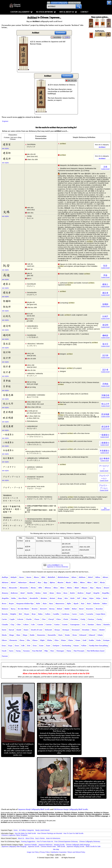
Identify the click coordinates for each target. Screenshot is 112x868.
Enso (4, 646)
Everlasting (66, 646)
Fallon (84, 646)
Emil (85, 640)
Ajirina (52, 582)
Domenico (41, 635)
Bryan (27, 614)
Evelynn (56, 646)
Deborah (48, 630)
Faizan (76, 646)
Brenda (5, 614)
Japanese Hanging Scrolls (75, 846)
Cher (44, 619)
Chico (59, 619)
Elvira (71, 640)
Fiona (69, 651)
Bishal (60, 609)
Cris (84, 624)
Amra (59, 593)
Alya (92, 588)
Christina (74, 619)
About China (30, 838)
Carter (4, 619)
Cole (33, 624)
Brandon (99, 609)
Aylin (69, 603)
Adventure (22, 582)
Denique (66, 630)
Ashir (38, 603)
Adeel (90, 577)
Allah (77, 588)
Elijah (42, 640)
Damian (91, 624)
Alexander (13, 588)
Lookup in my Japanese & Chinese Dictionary (57, 566)
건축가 (67, 37)
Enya (10, 646)
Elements (13, 640)
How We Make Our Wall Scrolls (25, 833)
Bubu (40, 614)
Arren (4, 603)
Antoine (44, 598)
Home (16, 830)
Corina (57, 624)
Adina (98, 577)
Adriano (5, 582)
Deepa (57, 630)
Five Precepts (79, 651)
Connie (40, 624)
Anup (60, 598)
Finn (52, 651)
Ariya (85, 598)
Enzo (17, 646)
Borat (81, 609)
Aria (66, 598)
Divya (25, 635)
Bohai (74, 609)
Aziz (83, 603)
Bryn (34, 614)
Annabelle (34, 598)
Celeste (20, 619)
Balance (5, 609)
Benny (52, 609)
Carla (82, 614)
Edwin (100, 635)
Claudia (5, 624)
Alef (96, 582)
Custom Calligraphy (21, 12)
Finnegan (60, 651)
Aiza (39, 582)
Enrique (106, 640)
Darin (4, 630)
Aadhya (5, 577)
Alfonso (48, 588)
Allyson (84, 588)
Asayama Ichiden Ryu (25, 603)
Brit (20, 614)
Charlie (29, 619)
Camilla (56, 614)
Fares (11, 651)
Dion (18, 635)
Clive (19, 624)
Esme (41, 646)
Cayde (12, 619)
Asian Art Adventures (53, 838)
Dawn (26, 630)
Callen (48, 614)
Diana (94, 630)
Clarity (99, 619)
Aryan (11, 603)
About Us (21, 838)
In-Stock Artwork (46, 12)
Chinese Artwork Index (48, 846)
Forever (5, 656)
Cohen (26, 624)
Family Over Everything (98, 646)
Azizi (89, 603)
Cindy (83, 619)
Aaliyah (14, 577)
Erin (29, 646)
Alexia (33, 588)
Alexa (4, 588)
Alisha (70, 588)
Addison (82, 577)
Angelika (106, 593)
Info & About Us (68, 12)
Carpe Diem (100, 614)
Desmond (76, 630)
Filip (46, 651)
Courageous (75, 624)
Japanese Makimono (45, 845)
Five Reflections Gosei (96, 651)
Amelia (30, 593)
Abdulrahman (63, 577)
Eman (78, 640)
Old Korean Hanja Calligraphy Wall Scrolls (71, 809)
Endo (99, 640)
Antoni (52, 598)
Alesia (102, 582)
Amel (23, 593)
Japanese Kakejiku (31, 845)
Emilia (91, 640)
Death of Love (37, 630)
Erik (23, 646)
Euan (48, 646)
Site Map (56, 849)
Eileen (4, 640)
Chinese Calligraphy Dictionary (90, 841)
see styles (5, 148)
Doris (60, 635)
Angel (88, 593)
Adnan (105, 577)
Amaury (5, 593)
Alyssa (99, 588)
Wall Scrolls (61, 846)
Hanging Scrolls (59, 845)
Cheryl (51, 619)
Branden (90, 609)
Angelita (5, 598)
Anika (14, 598)
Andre (72, 593)
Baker (105, 603)
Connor (49, 624)
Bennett (43, 609)
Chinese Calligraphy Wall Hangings (78, 845)
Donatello (52, 635)
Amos (52, 593)
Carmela (90, 614)
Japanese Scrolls (34, 846)
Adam (74, 577)
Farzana (26, 651)
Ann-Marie (23, 598)
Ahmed (32, 582)
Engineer (5, 121)
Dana (99, 624)
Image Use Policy (33, 852)
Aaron (29, 577)
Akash (68, 582)
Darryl (11, 630)
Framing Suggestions (28, 841)
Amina (38, 593)
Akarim (60, 582)
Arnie (105, 598)
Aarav (22, 577)
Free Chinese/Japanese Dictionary (66, 841)
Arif (79, 598)
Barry (13, 609)
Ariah (72, 598)
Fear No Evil (37, 651)
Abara (36, 577)
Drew (75, 635)
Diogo (12, 635)
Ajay (45, 582)
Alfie (40, 588)
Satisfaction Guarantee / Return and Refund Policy (68, 852)
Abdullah (51, 577)
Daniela (107, 624)
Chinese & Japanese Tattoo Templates (14, 835)
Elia (28, 640)
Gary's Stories (40, 838)
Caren (74, 614)
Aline (62, 588)
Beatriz (35, 609)
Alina (56, 588)
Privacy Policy (45, 852)
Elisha (50, 640)
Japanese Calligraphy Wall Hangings (14, 846)
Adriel (13, 582)
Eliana (35, 640)
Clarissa (91, 619)
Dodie (32, 635)
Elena (22, 640)
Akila (75, 582)
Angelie (96, 593)
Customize (60, 33)
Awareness (60, 603)
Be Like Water (24, 609)
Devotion (86, 630)
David (19, 630)
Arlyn (98, 598)
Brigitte (13, 614)
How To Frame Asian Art (45, 841)
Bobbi (67, 609)
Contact (84, 12)
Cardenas (66, 614)
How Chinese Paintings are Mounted (50, 833)
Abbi (43, 577)
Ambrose (14, 593)
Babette (97, 603)
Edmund (83, 635)
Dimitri (102, 630)
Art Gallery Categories (26, 830)
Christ (66, 619)
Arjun (91, 598)
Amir (45, 593)
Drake (67, 635)
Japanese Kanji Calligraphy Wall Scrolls (34, 809)
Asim (45, 603)
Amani (106, 588)
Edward (92, 635)
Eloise (63, 640)
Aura (51, 603)
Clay (12, 624)
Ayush (76, 603)
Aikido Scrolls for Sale (93, 846)
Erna (35, 646)
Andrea (80, 593)
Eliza (57, 640)
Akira (89, 582)
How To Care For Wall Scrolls (73, 833)
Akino (82, 582)
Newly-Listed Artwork (42, 830)
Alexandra (24, 588)
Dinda (4, 635)
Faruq (18, 651)
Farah (4, 651)
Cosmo (65, 624)
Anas (65, 593)
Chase (37, 619)
